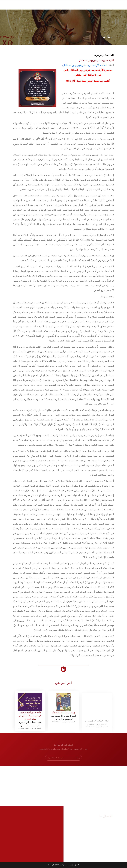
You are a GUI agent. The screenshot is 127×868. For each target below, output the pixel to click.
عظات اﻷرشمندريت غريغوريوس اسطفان (85, 65)
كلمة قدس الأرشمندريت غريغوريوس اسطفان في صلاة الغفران (30, 718)
